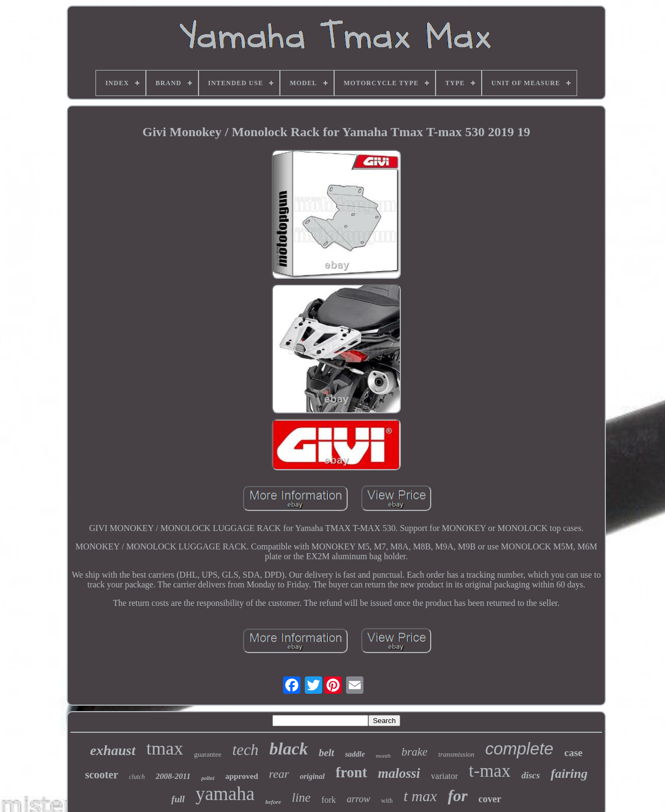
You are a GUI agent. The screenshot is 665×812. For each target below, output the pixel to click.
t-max (490, 771)
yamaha (225, 794)
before (273, 802)
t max (420, 796)
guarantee (208, 754)
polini (208, 778)
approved (242, 776)
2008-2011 (173, 776)
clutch (137, 777)
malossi (399, 773)
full (178, 799)
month (383, 756)
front (351, 772)
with (387, 801)
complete (520, 749)
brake (414, 752)
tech (245, 750)
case (573, 753)
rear (279, 774)
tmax (165, 748)
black (289, 749)
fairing (569, 773)
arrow (358, 799)
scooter (102, 775)
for (458, 795)
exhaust (113, 750)
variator (445, 776)
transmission (456, 754)
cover (490, 799)
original (312, 776)
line (301, 798)
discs (530, 775)
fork (329, 800)
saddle (355, 754)
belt (327, 753)
